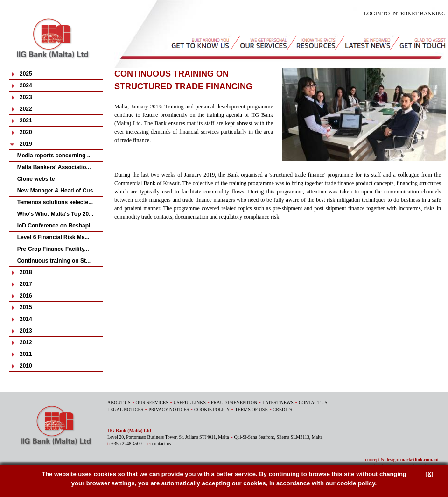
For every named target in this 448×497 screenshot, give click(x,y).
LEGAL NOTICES (125, 409)
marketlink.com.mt (420, 459)
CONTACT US (313, 402)
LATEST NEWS (278, 402)
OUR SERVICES (152, 402)
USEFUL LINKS (190, 402)
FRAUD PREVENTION (234, 402)
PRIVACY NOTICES (169, 409)
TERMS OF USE (251, 409)
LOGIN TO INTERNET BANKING (405, 14)
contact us (161, 444)
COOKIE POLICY (212, 409)
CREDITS (283, 409)
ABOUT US (119, 402)
